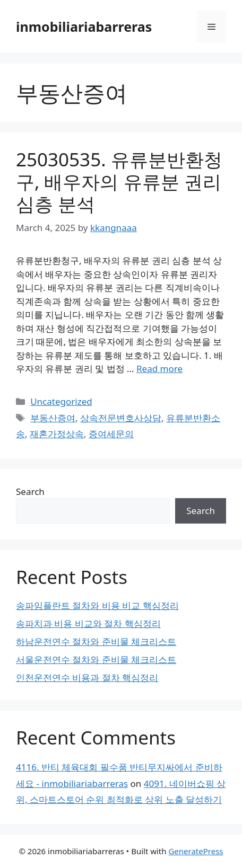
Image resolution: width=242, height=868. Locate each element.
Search (30, 491)
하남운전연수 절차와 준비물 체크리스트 (96, 641)
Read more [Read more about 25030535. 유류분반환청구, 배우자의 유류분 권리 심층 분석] (159, 369)
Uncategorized (61, 401)
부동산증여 (53, 418)
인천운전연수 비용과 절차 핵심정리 (87, 677)
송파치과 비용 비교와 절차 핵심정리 (88, 623)
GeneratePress (196, 851)
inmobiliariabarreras (84, 26)
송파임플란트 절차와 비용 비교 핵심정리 (97, 605)
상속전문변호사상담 (121, 418)
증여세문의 (111, 434)
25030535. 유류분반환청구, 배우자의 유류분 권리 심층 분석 (119, 181)
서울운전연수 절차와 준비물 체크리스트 (96, 659)
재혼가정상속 (57, 434)
